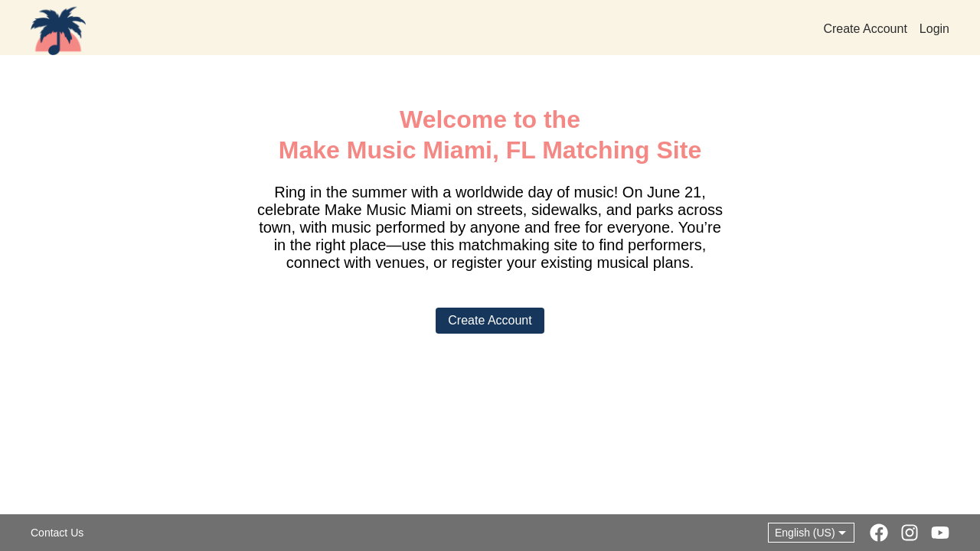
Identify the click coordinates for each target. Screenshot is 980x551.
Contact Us (57, 533)
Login (934, 29)
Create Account (865, 29)
